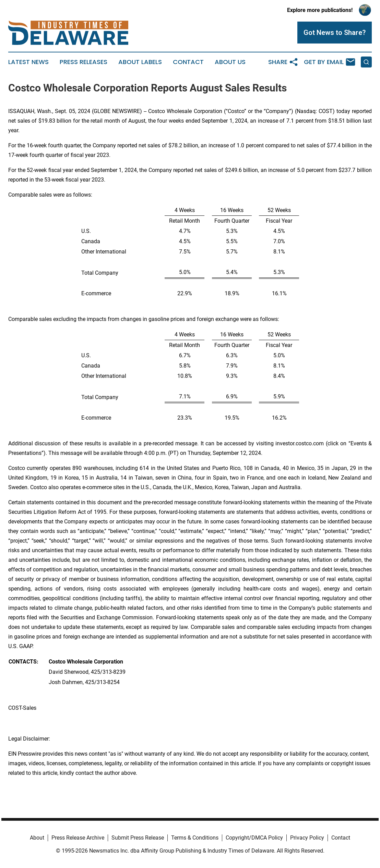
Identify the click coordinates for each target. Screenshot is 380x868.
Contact (188, 62)
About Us (230, 62)
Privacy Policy (307, 838)
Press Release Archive (78, 838)
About (37, 838)
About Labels (140, 62)
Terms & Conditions (195, 838)
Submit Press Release (138, 838)
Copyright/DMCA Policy (254, 838)
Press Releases (84, 62)
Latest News (28, 62)
